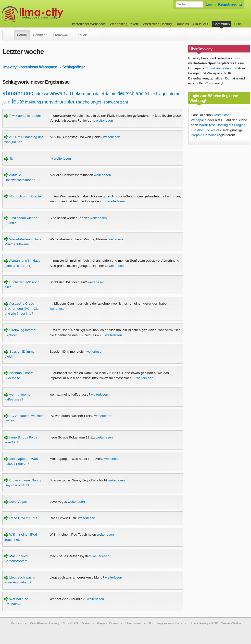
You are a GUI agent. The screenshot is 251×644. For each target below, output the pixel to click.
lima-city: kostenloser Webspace (30, 67)
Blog (151, 623)
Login (211, 4)
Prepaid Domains (204, 135)
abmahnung (18, 93)
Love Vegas (16, 502)
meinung (33, 102)
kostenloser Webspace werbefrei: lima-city (51, 14)
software (111, 102)
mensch (50, 102)
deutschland (131, 93)
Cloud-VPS (201, 24)
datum (111, 94)
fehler (150, 94)
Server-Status (231, 623)
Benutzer (40, 35)
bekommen (83, 94)
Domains (182, 24)
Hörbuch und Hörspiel (23, 196)
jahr (7, 102)
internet (175, 94)
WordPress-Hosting (157, 24)
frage (161, 94)
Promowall (61, 35)
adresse (42, 94)
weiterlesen (105, 121)
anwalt (58, 93)
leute (18, 102)
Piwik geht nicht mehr (23, 116)
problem (68, 102)
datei (99, 94)
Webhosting (18, 623)
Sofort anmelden (219, 68)
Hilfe (238, 24)
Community (222, 24)
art (69, 94)
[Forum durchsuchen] (189, 4)
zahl (124, 102)
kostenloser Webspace (89, 24)
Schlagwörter (73, 67)
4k (9, 159)
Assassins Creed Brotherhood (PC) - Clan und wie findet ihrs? (22, 309)
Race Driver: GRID (21, 518)
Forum (22, 35)
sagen (97, 102)
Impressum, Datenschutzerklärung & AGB (188, 623)
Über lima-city (135, 623)
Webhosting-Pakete (124, 24)
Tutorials (81, 35)
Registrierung (230, 4)
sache (84, 102)
